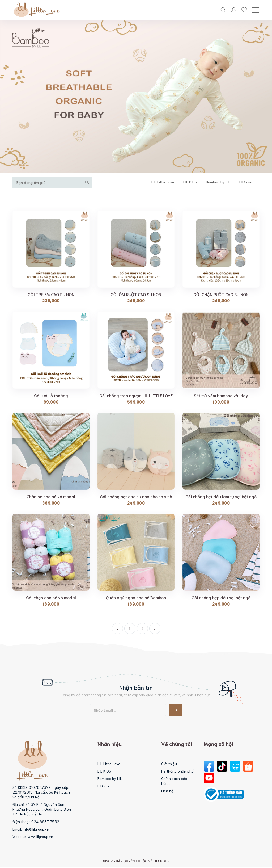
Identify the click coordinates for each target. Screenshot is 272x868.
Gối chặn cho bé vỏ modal (51, 598)
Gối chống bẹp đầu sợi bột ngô (221, 598)
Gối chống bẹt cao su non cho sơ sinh (136, 497)
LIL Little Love (168, 182)
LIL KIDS (195, 182)
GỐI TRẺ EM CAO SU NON (51, 295)
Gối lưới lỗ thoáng (51, 396)
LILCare (250, 182)
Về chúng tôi (177, 744)
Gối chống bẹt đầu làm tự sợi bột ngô (221, 497)
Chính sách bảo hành (174, 781)
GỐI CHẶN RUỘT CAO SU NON (221, 295)
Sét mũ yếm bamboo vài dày (221, 396)
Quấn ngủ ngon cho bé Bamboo (136, 598)
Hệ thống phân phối (178, 771)
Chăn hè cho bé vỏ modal (51, 497)
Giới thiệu (169, 764)
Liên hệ (167, 791)
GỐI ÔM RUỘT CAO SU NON (136, 295)
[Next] (155, 629)
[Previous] (117, 629)
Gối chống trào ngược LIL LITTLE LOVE (136, 396)
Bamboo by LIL (223, 182)
